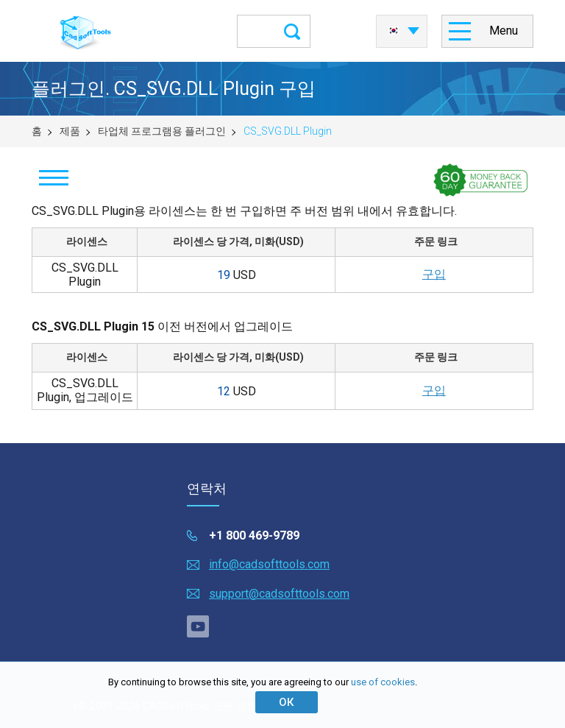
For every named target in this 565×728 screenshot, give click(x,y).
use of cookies (383, 682)
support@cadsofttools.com (279, 594)
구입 (434, 274)
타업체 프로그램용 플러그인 (162, 131)
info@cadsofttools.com (269, 564)
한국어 (394, 31)
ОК (286, 702)
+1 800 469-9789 (254, 536)
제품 (70, 131)
